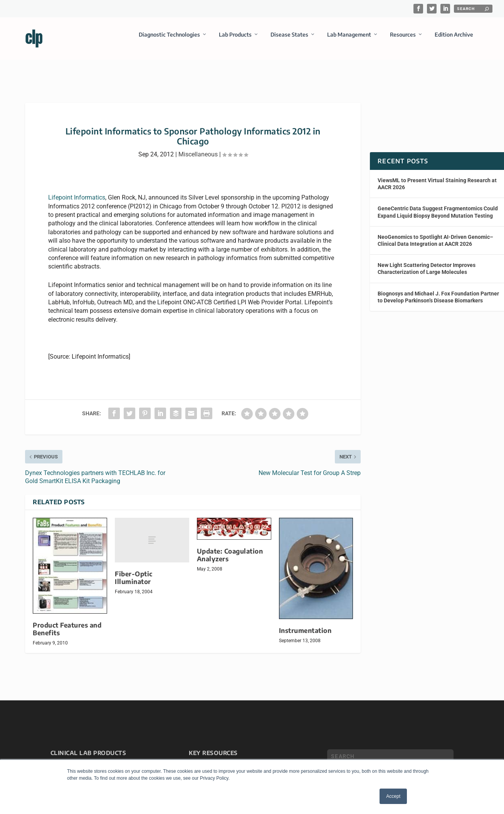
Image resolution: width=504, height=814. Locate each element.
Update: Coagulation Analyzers (230, 548)
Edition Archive (454, 40)
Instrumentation (305, 624)
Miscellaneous (198, 147)
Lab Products (235, 40)
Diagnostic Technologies (169, 40)
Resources (403, 40)
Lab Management (349, 40)
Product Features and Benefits (67, 622)
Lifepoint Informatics (77, 190)
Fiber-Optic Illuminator (134, 571)
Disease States (289, 40)
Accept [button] (393, 796)
